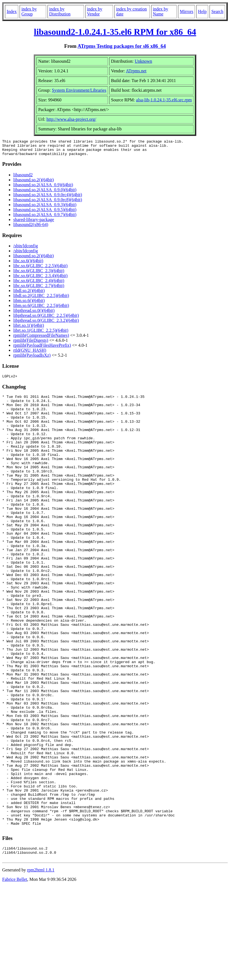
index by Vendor (95, 11)
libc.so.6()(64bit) (28, 264)
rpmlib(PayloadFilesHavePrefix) (42, 349)
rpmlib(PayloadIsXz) (32, 358)
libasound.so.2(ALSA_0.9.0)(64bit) (45, 193)
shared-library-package (34, 223)
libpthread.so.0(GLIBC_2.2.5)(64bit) (46, 319)
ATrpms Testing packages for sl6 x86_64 (122, 46)
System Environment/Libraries (79, 90)
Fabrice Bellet (15, 973)
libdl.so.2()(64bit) (29, 294)
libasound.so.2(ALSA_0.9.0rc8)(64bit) (48, 203)
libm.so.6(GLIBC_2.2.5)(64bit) (41, 309)
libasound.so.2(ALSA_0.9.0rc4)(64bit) (48, 198)
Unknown (143, 61)
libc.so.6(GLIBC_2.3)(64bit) (39, 274)
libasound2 (23, 178)
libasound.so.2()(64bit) (34, 183)
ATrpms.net (136, 71)
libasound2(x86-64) (31, 228)
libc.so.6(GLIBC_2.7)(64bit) (39, 289)
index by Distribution (60, 11)
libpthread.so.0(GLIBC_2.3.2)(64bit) (46, 324)
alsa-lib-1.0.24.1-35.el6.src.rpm (164, 100)
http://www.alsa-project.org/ (71, 119)
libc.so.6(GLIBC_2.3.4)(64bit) (40, 279)
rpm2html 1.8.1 (41, 964)
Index (12, 11)
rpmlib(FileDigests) (31, 344)
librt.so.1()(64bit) (29, 329)
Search (217, 11)
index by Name (161, 11)
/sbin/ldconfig (26, 249)
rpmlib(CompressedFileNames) (41, 339)
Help (202, 11)
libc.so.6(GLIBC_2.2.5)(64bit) (40, 269)
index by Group (29, 11)
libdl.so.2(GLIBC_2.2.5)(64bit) (41, 299)
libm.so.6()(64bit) (29, 304)
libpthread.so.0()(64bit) (34, 314)
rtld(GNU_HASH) (30, 354)
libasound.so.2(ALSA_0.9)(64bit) (43, 188)
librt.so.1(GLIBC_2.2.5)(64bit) (41, 334)
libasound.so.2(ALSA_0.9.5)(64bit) (45, 213)
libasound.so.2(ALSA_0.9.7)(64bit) (45, 218)
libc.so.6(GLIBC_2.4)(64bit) (39, 284)
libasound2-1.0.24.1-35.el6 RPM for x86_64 (115, 32)
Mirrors (186, 11)
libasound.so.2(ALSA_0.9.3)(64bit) (45, 208)
